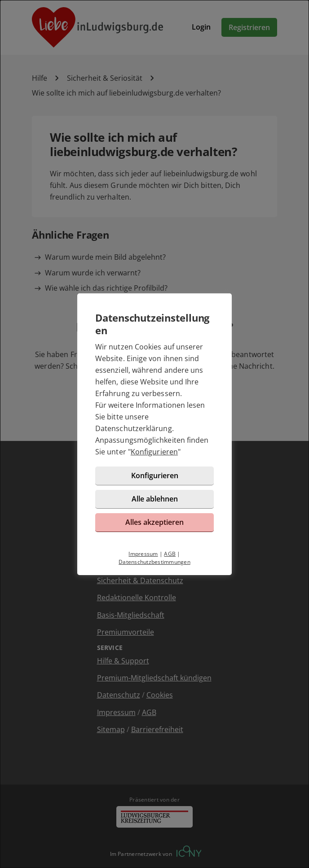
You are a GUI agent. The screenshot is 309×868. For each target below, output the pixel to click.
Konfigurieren (154, 452)
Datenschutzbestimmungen (154, 562)
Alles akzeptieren (154, 522)
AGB (170, 554)
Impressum (143, 554)
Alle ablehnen (155, 499)
